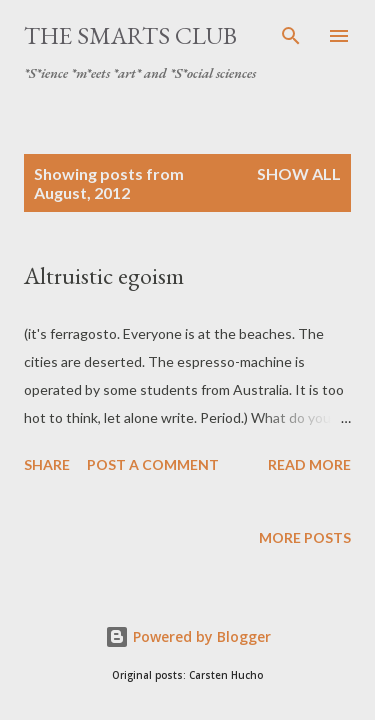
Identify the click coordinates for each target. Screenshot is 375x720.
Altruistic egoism (104, 275)
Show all (299, 173)
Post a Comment (153, 464)
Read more (309, 464)
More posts (305, 537)
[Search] (291, 36)
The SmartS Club (130, 35)
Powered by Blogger (188, 636)
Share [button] (47, 464)
